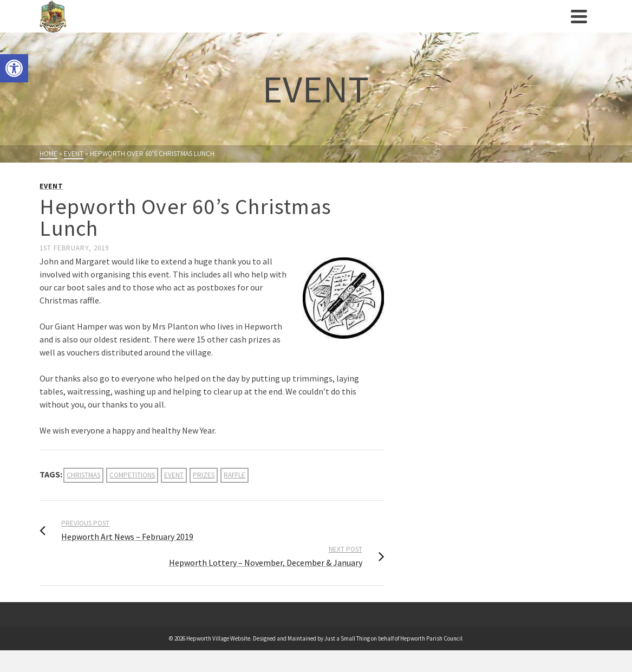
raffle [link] (234, 475)
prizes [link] (204, 475)
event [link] (174, 475)
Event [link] (51, 186)
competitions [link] (132, 475)
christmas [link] (83, 475)
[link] (14, 68)
